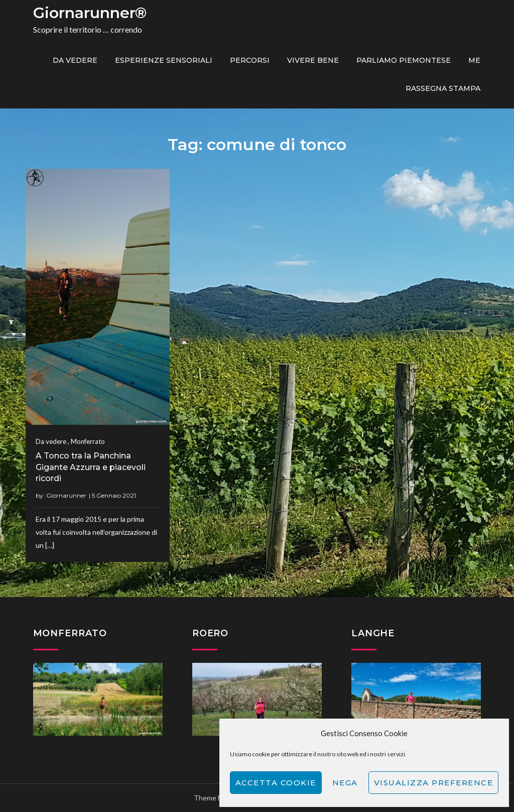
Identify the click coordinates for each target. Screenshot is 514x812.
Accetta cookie (276, 783)
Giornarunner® (90, 13)
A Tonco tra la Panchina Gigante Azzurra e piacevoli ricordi (91, 467)
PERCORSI (250, 60)
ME (474, 60)
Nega (345, 783)
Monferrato (88, 441)
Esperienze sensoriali (164, 60)
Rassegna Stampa (443, 88)
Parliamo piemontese (404, 60)
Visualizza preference (434, 783)
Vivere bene (313, 60)
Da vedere (75, 60)
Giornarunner (66, 495)
